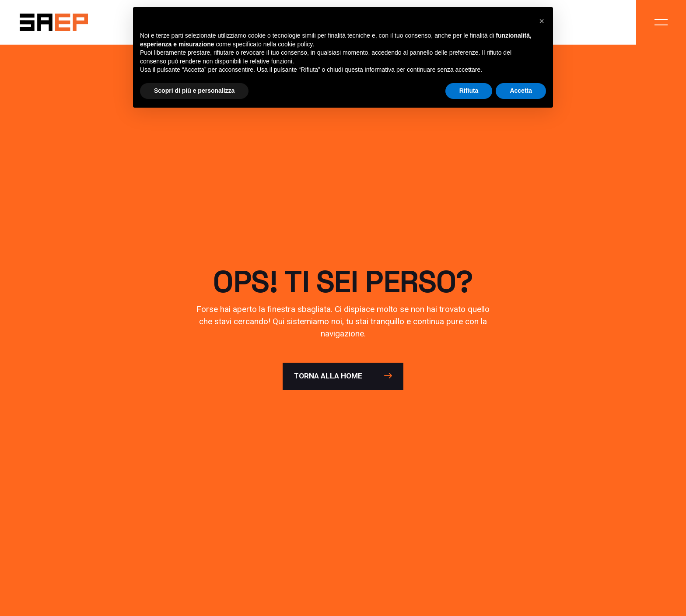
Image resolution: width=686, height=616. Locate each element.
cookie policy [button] (295, 44)
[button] (542, 21)
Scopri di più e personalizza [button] (194, 91)
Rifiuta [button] (469, 91)
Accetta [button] (521, 91)
